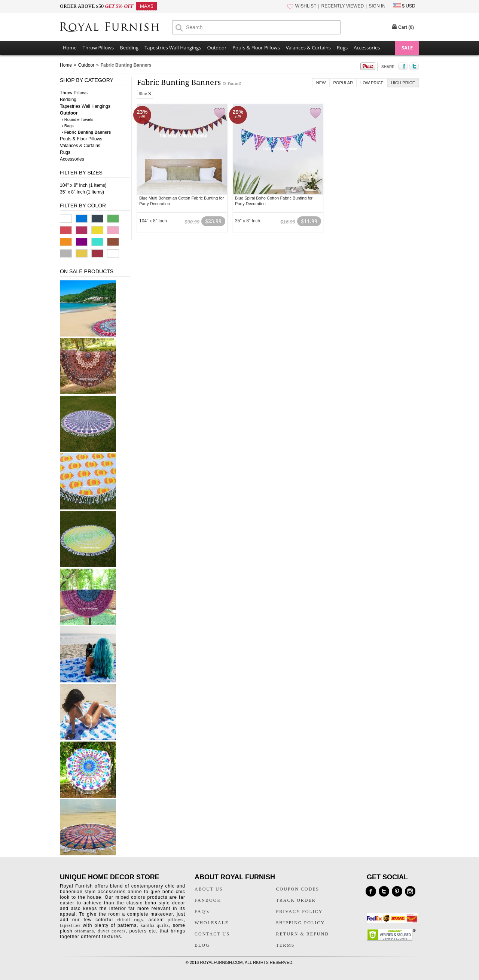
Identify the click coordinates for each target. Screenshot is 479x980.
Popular (343, 83)
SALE (407, 48)
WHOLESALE (212, 923)
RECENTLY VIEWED (343, 6)
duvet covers (112, 931)
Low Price (372, 83)
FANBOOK (208, 900)
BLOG (202, 945)
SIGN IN (377, 6)
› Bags (68, 126)
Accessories (367, 48)
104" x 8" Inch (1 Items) (83, 185)
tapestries (70, 925)
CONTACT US (212, 934)
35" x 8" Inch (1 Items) (82, 192)
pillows (176, 920)
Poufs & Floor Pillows (256, 48)
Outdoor (217, 48)
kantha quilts (155, 925)
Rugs (342, 48)
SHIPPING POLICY (300, 923)
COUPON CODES (298, 889)
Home (70, 48)
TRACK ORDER (296, 900)
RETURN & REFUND (303, 934)
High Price (403, 83)
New (321, 83)
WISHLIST (306, 6)
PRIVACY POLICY (300, 911)
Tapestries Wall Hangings (173, 48)
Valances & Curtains (308, 48)
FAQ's (202, 911)
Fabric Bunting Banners (126, 65)
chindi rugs (130, 920)
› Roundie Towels (77, 119)
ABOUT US (209, 889)
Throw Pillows (98, 48)
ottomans (84, 931)
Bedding (129, 48)
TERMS (286, 945)
